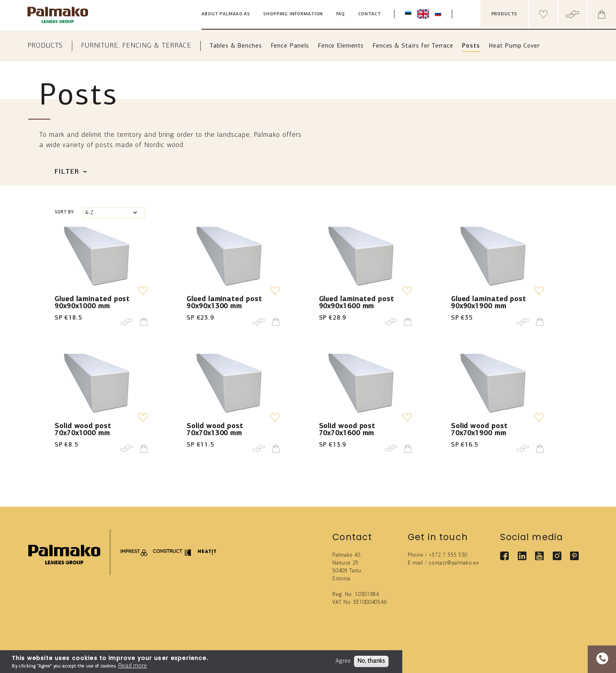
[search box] (473, 14)
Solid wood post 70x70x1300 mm (215, 430)
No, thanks (371, 661)
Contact (370, 14)
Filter (67, 172)
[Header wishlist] (543, 14)
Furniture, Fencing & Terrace (136, 46)
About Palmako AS (226, 14)
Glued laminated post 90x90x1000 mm (92, 303)
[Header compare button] (572, 14)
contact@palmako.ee (454, 563)
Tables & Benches (236, 46)
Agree (343, 661)
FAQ (341, 14)
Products (45, 46)
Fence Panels (290, 46)
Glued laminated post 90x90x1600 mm (357, 303)
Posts (471, 46)
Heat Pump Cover (514, 46)
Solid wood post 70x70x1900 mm (479, 430)
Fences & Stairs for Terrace (413, 46)
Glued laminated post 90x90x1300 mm (224, 303)
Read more (133, 666)
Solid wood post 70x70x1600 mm (347, 430)
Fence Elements (341, 46)
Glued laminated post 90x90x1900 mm (489, 303)
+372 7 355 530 (448, 555)
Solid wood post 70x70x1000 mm (83, 430)
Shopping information (293, 14)
